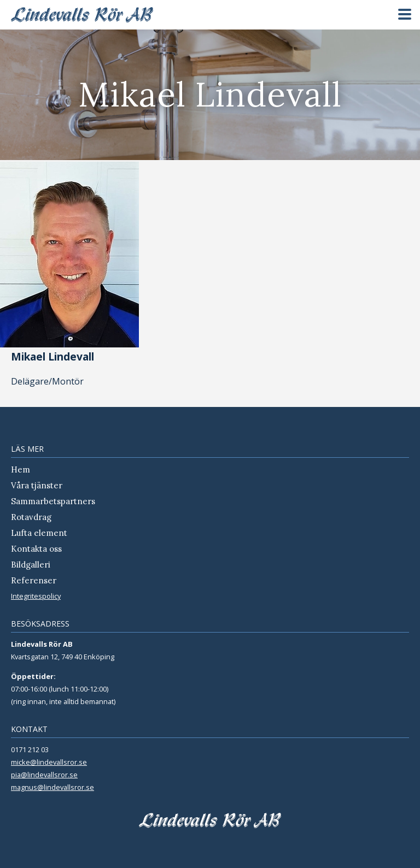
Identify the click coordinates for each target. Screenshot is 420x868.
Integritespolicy (36, 596)
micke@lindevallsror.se (49, 762)
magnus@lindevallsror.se (52, 787)
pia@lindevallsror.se (44, 775)
